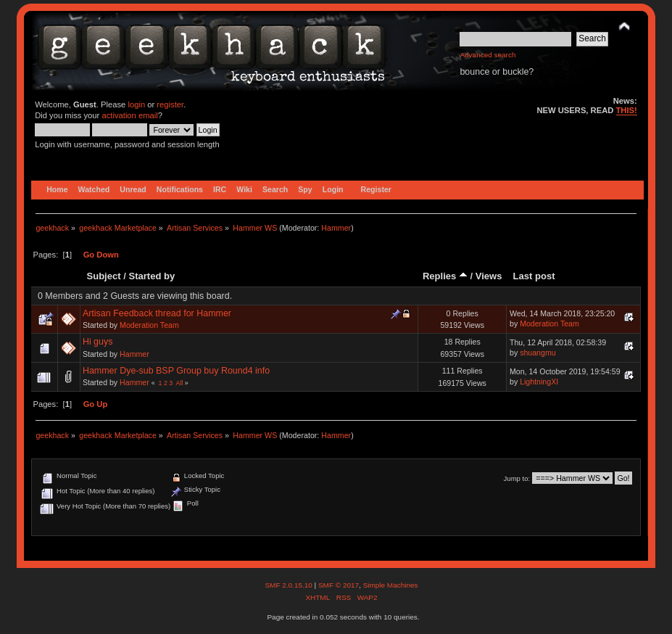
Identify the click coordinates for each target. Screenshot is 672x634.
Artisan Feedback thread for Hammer (157, 313)
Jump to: (517, 478)
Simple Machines (391, 585)
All (180, 383)
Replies (445, 276)
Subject (104, 276)
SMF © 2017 (339, 585)
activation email (129, 115)
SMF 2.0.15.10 (289, 585)
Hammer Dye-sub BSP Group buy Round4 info (176, 371)
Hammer (336, 228)
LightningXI (539, 382)
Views (489, 276)
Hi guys (98, 342)
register (170, 104)
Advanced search (488, 55)
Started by (152, 276)
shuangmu (538, 353)
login (136, 104)
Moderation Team (149, 325)
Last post (534, 276)
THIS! (627, 110)
